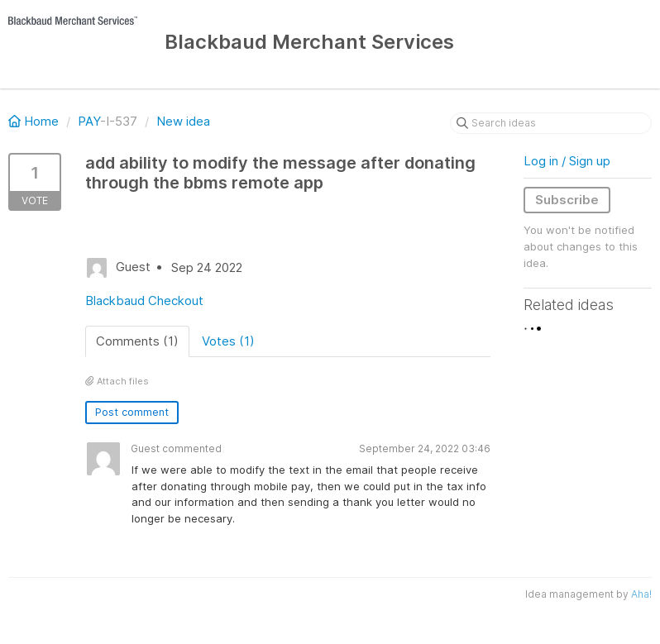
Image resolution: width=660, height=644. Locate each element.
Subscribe (567, 200)
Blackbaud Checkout (144, 301)
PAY (89, 121)
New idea (183, 121)
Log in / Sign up (567, 161)
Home (35, 121)
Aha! (641, 594)
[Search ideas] (551, 123)
